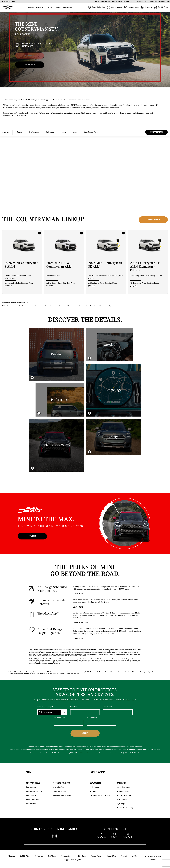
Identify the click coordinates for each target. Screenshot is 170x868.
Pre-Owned (67, 8)
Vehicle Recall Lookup (125, 808)
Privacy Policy (96, 856)
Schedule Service (96, 7)
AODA (135, 856)
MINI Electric (94, 787)
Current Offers (59, 787)
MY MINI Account (123, 787)
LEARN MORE (80, 594)
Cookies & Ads (81, 856)
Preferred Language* (45, 707)
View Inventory (30, 54)
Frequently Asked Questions (100, 796)
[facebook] (52, 836)
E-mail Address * (60, 718)
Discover (49, 8)
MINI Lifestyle (122, 800)
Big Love (93, 791)
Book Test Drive (114, 8)
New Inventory (31, 787)
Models (31, 8)
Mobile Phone (92, 718)
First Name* (75, 707)
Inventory (147, 7)
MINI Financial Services (62, 796)
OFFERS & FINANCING (62, 783)
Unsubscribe (66, 856)
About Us (12, 856)
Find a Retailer (32, 804)
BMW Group (52, 856)
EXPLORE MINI (95, 783)
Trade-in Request (60, 791)
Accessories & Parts (124, 796)
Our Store (40, 8)
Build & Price (161, 7)
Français (124, 856)
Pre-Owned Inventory (34, 791)
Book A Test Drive (33, 800)
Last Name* (107, 707)
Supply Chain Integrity (73, 860)
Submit (85, 733)
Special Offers (132, 7)
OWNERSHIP (121, 783)
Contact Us (39, 856)
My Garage (121, 804)
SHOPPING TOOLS (33, 783)
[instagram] (57, 836)
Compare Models (153, 220)
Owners (58, 8)
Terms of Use (111, 856)
